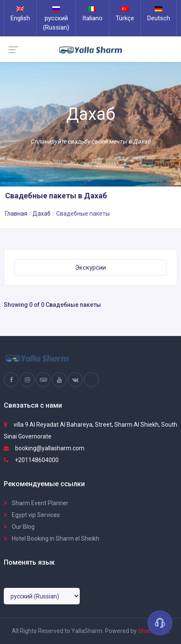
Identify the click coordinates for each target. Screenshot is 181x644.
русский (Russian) (56, 19)
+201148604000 (31, 460)
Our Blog (19, 527)
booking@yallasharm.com (44, 448)
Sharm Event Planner (36, 503)
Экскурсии (90, 268)
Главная (16, 214)
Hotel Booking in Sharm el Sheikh (51, 538)
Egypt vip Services (32, 515)
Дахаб (42, 214)
